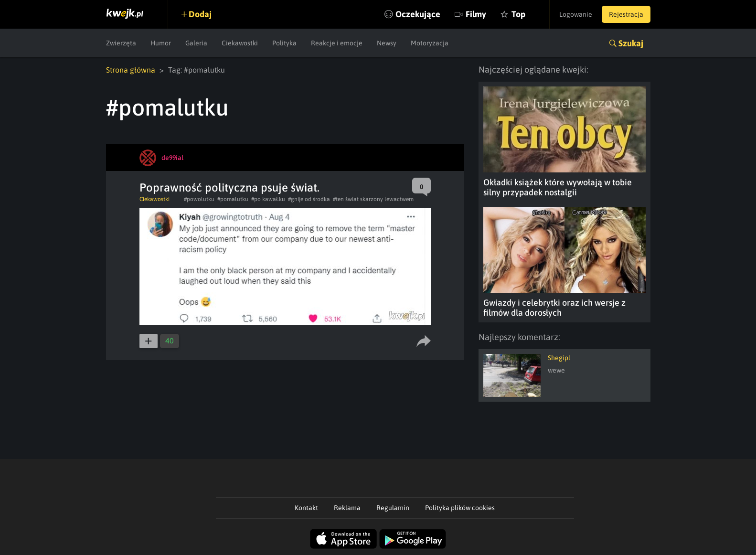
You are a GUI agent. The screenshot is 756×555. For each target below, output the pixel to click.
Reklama (347, 508)
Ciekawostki (240, 43)
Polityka (284, 43)
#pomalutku (233, 199)
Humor (161, 43)
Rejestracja (626, 14)
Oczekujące (418, 14)
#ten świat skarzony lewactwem (373, 199)
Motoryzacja (430, 43)
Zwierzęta (121, 43)
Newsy (387, 43)
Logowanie (576, 14)
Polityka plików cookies (460, 508)
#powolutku (199, 199)
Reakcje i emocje (337, 43)
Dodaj (200, 14)
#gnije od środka (309, 199)
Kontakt (306, 508)
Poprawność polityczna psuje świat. (229, 187)
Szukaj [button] (631, 43)
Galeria (196, 43)
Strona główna (131, 70)
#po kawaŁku (268, 199)
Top (518, 14)
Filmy (476, 14)
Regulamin (393, 508)
